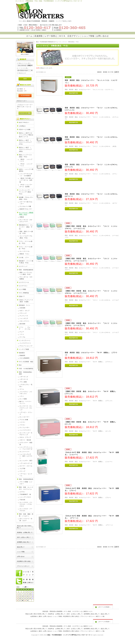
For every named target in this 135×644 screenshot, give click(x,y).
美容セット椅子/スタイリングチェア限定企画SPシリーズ (26, 135)
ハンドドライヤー (25, 430)
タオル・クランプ (25, 437)
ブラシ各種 (23, 382)
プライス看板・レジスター (26, 483)
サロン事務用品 (24, 293)
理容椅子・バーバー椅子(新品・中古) (26, 262)
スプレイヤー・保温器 (26, 443)
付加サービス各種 (25, 129)
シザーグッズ (24, 377)
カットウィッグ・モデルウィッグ (26, 434)
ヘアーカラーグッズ (26, 463)
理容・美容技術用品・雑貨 (26, 373)
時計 (20, 365)
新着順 (105, 72)
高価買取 (39, 36)
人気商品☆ (23, 126)
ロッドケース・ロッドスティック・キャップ (26, 408)
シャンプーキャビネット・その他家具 (26, 175)
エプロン (22, 492)
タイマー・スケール (26, 466)
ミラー (22, 396)
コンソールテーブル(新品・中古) (26, 237)
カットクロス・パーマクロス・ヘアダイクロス (26, 504)
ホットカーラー (25, 417)
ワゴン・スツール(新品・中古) (26, 242)
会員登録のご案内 (36, 616)
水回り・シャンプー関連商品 (26, 170)
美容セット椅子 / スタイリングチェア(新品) (26, 149)
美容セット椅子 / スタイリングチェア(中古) (26, 142)
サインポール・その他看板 (26, 278)
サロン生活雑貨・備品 (26, 362)
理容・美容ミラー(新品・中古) (26, 232)
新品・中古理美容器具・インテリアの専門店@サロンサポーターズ (69, 635)
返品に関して (21, 547)
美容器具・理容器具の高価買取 (52, 611)
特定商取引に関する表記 (24, 561)
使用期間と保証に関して (24, 542)
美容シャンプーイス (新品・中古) (26, 156)
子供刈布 (22, 500)
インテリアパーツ (25, 340)
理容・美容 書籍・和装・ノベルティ (26, 515)
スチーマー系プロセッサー (26, 203)
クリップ (22, 471)
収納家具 (22, 353)
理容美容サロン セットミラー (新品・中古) (26, 227)
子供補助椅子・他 (25, 494)
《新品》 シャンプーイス (26, 160)
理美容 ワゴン (25, 254)
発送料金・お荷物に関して (24, 532)
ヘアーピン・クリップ (26, 413)
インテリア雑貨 (24, 349)
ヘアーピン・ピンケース (26, 475)
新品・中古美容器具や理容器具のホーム (47, 42)
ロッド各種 (23, 399)
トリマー (22, 422)
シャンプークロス (25, 497)
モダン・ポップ (25, 311)
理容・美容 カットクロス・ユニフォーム (26, 488)
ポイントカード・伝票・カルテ (26, 519)
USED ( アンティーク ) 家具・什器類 (26, 301)
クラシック (23, 313)
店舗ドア (22, 296)
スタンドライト (25, 321)
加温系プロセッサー (26, 209)
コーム (22, 389)
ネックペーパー (25, 452)
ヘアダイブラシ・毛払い (26, 385)
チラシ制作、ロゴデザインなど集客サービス (78, 611)
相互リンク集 (100, 616)
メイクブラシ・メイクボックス (26, 393)
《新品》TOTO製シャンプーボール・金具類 (27, 180)
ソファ (22, 334)
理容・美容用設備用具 (26, 270)
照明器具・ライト (25, 305)
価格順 (99, 72)
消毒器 (22, 217)
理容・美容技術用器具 (26, 479)
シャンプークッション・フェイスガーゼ (26, 448)
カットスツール (25, 251)
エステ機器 (23, 289)
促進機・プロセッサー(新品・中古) (26, 198)
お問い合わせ (103, 36)
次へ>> (44, 72)
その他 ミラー (24, 257)
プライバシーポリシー (23, 566)
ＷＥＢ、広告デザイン (70, 36)
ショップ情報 (88, 36)
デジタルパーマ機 (25, 206)
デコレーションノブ (26, 346)
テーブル (22, 337)
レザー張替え (51, 36)
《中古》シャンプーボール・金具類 (26, 186)
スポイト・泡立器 (25, 440)
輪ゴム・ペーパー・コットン (26, 402)
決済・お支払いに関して (24, 537)
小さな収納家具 (25, 358)
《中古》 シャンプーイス (26, 165)
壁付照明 (22, 324)
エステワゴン (23, 286)
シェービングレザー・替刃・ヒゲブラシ (26, 456)
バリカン (22, 425)
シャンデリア (24, 318)
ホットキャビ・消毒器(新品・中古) (26, 213)
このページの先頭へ (103, 607)
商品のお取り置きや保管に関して (24, 527)
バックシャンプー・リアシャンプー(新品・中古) (26, 192)
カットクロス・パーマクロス (26, 510)
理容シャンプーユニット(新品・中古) (26, 273)
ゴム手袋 (22, 468)
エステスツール (24, 282)
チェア (22, 332)
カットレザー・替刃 (26, 461)
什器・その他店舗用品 (26, 369)
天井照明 (22, 308)
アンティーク (24, 316)
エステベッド (23, 266)
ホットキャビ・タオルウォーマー (26, 221)
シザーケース (24, 379)
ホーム (29, 36)
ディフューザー (25, 427)
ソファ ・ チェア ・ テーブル (25, 328)
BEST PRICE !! (24, 122)
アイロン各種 (24, 420)
